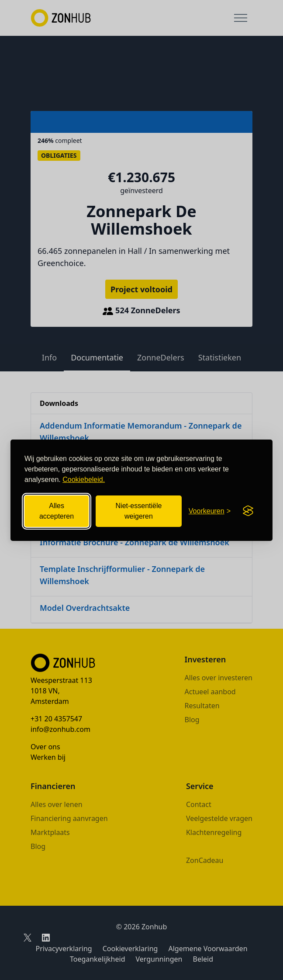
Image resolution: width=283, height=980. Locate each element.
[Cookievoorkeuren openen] (210, 511)
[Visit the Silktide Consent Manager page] (248, 511)
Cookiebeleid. (84, 480)
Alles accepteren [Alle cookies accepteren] (57, 511)
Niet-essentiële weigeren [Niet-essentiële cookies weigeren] (139, 511)
